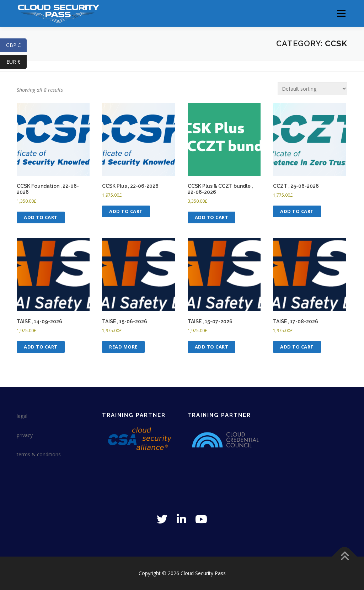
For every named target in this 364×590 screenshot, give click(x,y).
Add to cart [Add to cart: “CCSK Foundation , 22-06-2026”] (41, 217)
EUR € (17, 62)
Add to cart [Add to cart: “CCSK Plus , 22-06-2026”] (126, 211)
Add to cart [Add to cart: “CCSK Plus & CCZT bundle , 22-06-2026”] (212, 217)
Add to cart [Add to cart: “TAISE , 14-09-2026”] (41, 347)
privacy (25, 435)
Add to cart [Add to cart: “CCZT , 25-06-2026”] (297, 211)
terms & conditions (39, 454)
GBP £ (17, 45)
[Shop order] (312, 89)
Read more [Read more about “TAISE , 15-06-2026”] (123, 347)
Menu (341, 13)
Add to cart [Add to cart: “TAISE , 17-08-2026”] (297, 347)
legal (22, 416)
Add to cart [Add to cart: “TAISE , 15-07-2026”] (212, 347)
